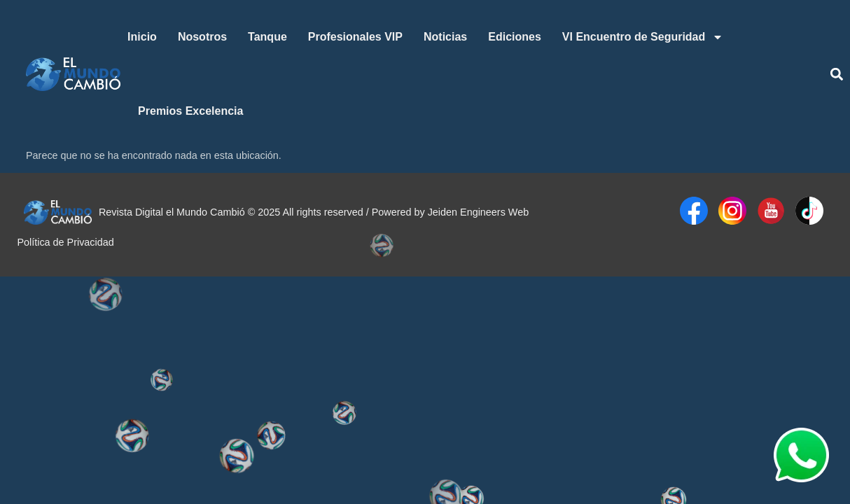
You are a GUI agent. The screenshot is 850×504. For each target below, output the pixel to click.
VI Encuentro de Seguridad (643, 37)
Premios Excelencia (190, 111)
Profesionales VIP (355, 37)
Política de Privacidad (65, 242)
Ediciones (515, 37)
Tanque (267, 37)
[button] (836, 75)
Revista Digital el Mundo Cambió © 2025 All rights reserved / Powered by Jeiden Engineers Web (314, 212)
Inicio (142, 37)
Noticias (445, 37)
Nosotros (202, 37)
